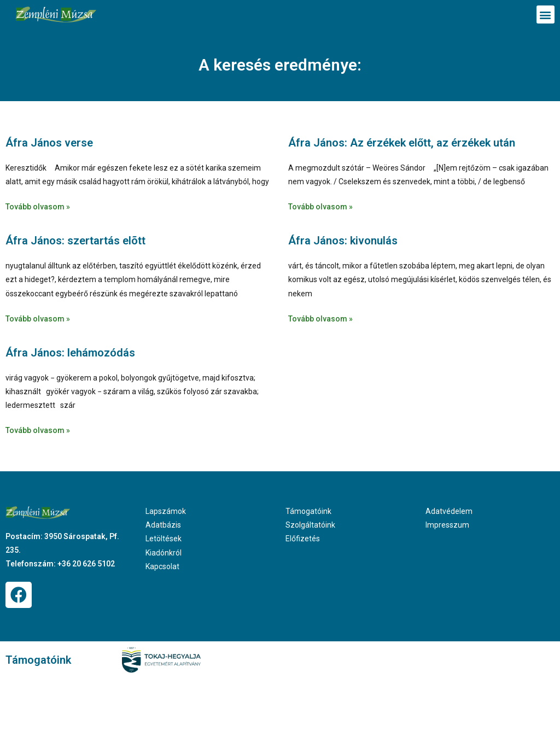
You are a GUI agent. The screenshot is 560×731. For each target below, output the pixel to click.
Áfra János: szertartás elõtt (75, 241)
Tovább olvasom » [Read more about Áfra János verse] (38, 207)
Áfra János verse (49, 143)
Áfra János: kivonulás (343, 241)
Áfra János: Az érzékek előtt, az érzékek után (402, 143)
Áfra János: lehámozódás (70, 353)
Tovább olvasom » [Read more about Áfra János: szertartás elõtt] (38, 319)
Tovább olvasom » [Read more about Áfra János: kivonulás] (320, 319)
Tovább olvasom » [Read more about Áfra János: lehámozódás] (38, 430)
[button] (546, 14)
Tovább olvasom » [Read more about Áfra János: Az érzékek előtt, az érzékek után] (320, 207)
